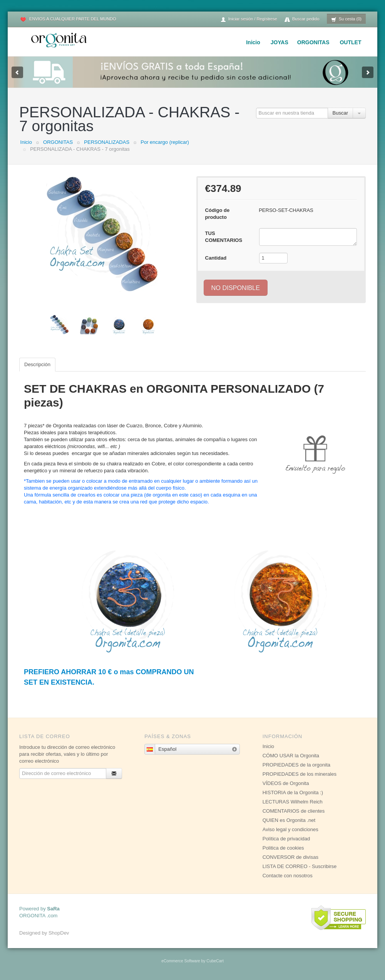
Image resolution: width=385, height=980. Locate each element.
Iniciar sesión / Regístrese (249, 19)
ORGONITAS (313, 42)
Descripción (37, 364)
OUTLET (350, 42)
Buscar (340, 113)
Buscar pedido (302, 19)
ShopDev (59, 933)
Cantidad (216, 258)
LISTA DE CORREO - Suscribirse (300, 866)
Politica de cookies (283, 848)
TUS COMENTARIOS (224, 237)
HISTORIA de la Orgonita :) (293, 792)
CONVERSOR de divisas (290, 857)
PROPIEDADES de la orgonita (296, 765)
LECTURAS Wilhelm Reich (293, 802)
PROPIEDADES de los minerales (300, 774)
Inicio (253, 42)
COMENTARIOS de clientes (294, 811)
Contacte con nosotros (288, 876)
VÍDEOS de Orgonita (286, 783)
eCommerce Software (181, 961)
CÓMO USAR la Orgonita (291, 756)
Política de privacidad (286, 839)
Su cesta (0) (346, 19)
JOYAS (280, 42)
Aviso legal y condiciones (290, 829)
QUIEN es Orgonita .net (289, 820)
